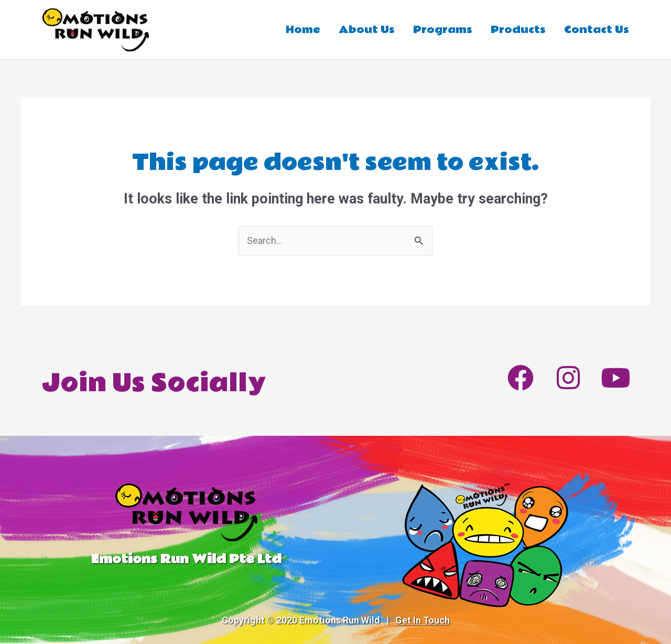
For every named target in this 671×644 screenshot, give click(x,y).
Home (303, 30)
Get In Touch (423, 620)
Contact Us (597, 30)
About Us (367, 30)
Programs (443, 30)
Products (518, 30)
